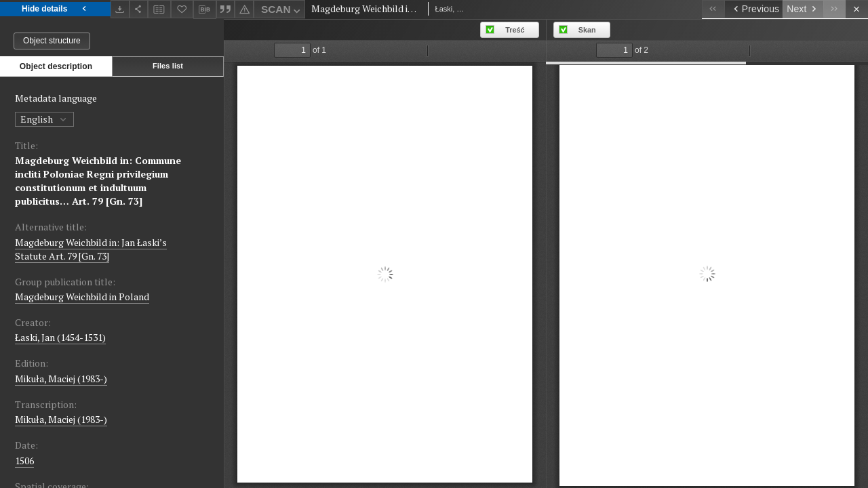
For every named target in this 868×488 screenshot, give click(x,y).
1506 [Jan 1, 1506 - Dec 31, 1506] (24, 461)
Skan (587, 30)
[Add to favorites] (182, 9)
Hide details (55, 9)
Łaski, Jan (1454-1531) (60, 337)
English (44, 119)
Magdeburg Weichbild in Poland (82, 297)
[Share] (139, 9)
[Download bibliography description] (205, 9)
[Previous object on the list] (753, 9)
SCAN (282, 11)
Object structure (52, 41)
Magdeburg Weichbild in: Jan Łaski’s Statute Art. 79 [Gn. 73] (91, 249)
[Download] (120, 9)
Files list (168, 66)
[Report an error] (244, 9)
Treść (515, 30)
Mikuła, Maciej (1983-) (61, 379)
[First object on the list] (713, 9)
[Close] (857, 9)
